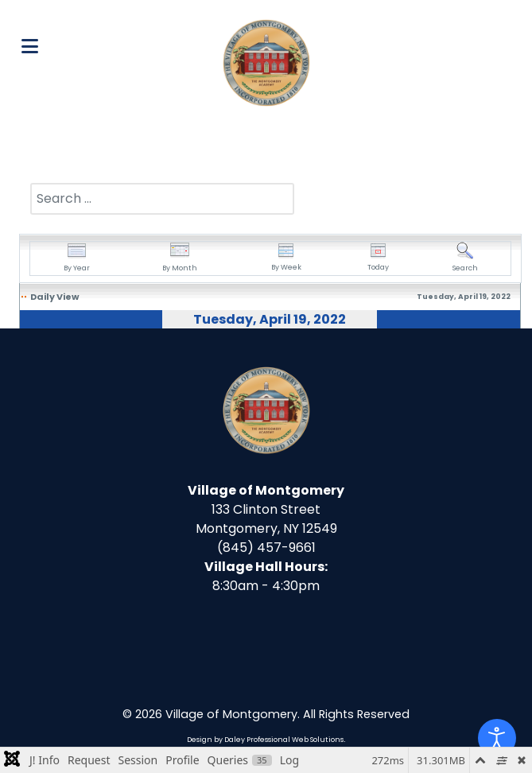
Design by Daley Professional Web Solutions (265, 740)
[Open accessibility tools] (497, 738)
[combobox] (162, 199)
